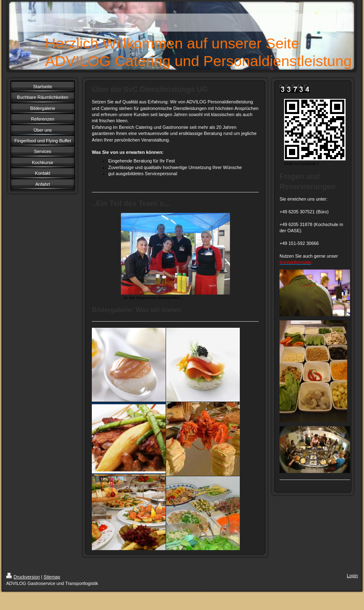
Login (352, 576)
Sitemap (52, 577)
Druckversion (23, 577)
